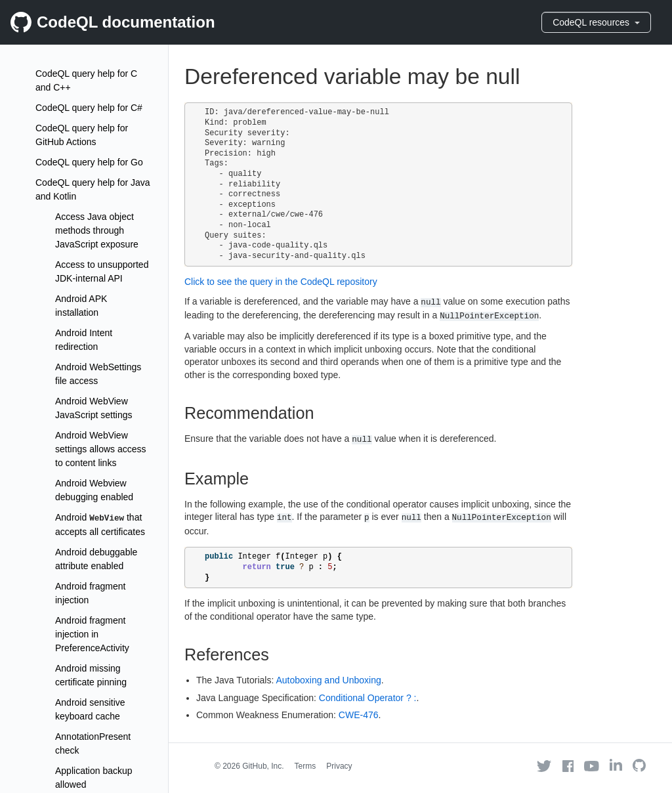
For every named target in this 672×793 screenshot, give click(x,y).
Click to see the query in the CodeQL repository (281, 282)
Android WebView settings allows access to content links (101, 449)
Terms (305, 766)
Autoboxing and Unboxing (328, 680)
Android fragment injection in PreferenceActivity (92, 634)
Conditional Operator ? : (368, 698)
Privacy (339, 766)
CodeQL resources (596, 22)
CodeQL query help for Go (89, 162)
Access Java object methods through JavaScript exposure (97, 230)
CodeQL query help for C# (89, 108)
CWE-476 (359, 715)
